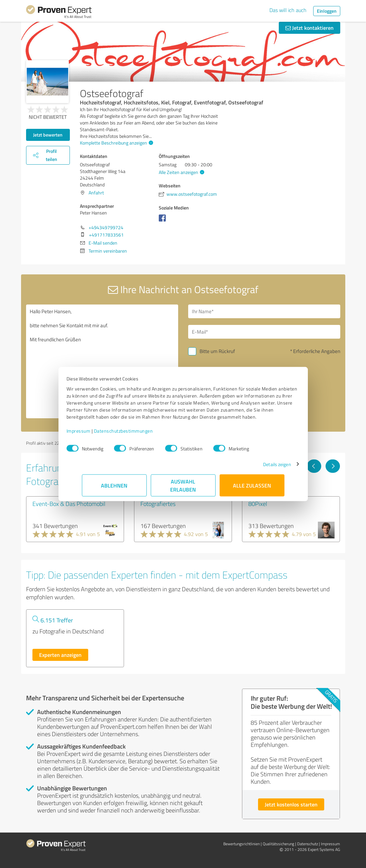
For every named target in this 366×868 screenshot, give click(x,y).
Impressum (94, 434)
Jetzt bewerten (48, 135)
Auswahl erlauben (183, 489)
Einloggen (327, 11)
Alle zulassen (252, 489)
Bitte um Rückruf (217, 351)
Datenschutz (308, 844)
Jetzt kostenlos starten (291, 804)
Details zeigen (262, 468)
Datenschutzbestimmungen (139, 434)
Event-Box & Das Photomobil (69, 504)
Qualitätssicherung (278, 844)
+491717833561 (106, 235)
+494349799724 (106, 227)
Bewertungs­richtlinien (241, 844)
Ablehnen (114, 489)
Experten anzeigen (60, 655)
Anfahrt (96, 193)
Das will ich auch (288, 10)
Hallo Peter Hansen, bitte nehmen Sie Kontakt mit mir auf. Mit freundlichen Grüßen (102, 361)
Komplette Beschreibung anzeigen (116, 143)
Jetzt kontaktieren (310, 28)
